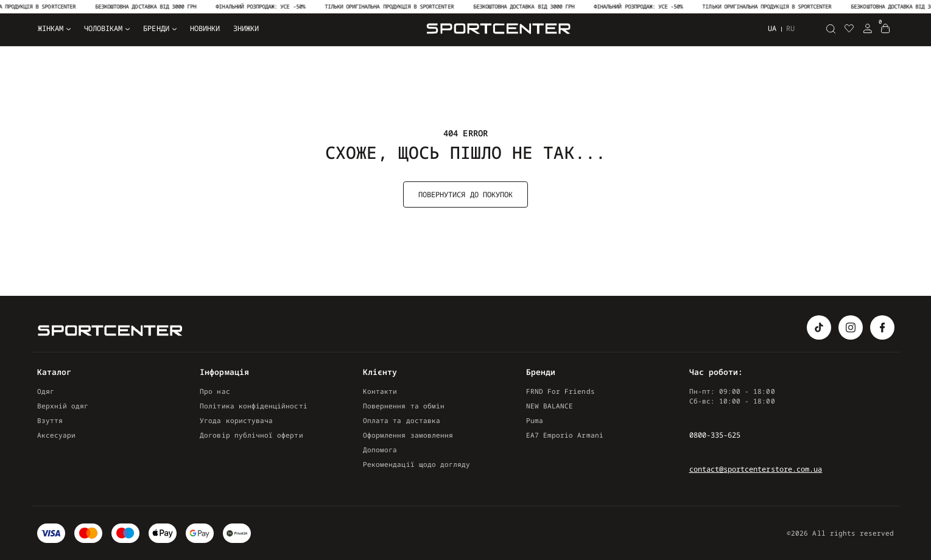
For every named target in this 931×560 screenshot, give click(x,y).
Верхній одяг (63, 406)
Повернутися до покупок (465, 194)
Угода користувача (236, 420)
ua (772, 28)
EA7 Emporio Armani (565, 435)
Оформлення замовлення (408, 435)
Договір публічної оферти (251, 435)
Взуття (50, 420)
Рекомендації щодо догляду (416, 464)
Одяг (46, 391)
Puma (535, 420)
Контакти (380, 391)
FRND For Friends (560, 391)
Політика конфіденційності (253, 406)
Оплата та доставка (402, 420)
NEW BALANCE (550, 406)
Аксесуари (57, 435)
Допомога (380, 450)
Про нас (215, 391)
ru (790, 29)
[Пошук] (831, 29)
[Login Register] (868, 29)
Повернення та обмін (404, 406)
